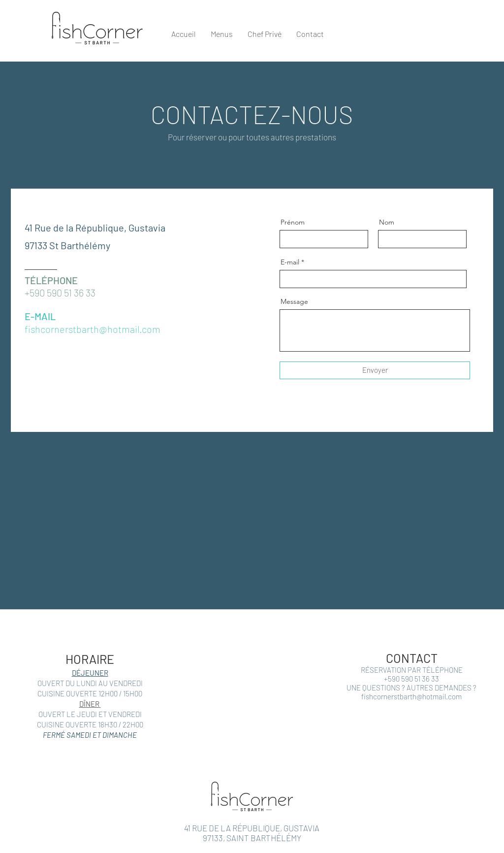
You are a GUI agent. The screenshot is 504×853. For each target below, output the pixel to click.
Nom (387, 222)
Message (294, 301)
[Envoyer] (375, 370)
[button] (485, 30)
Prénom (293, 222)
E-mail (290, 262)
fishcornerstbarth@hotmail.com (411, 696)
